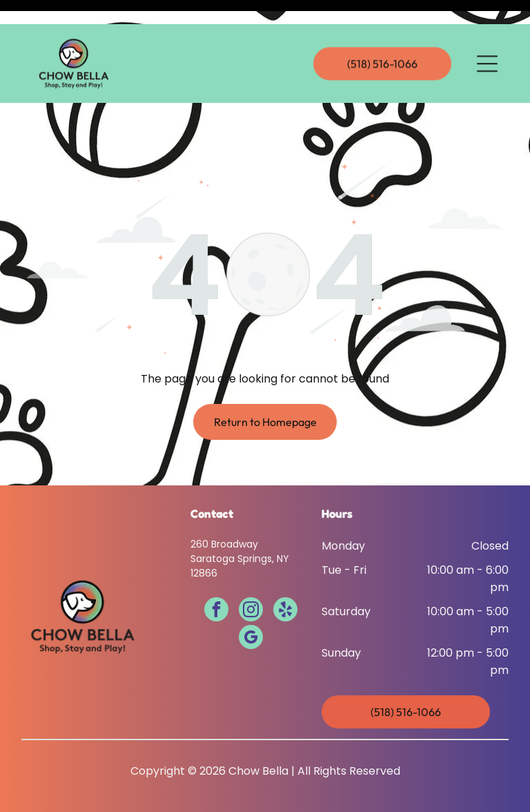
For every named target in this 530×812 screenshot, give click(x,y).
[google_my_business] (251, 604)
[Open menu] (487, 39)
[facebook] (216, 577)
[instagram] (251, 577)
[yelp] (285, 577)
